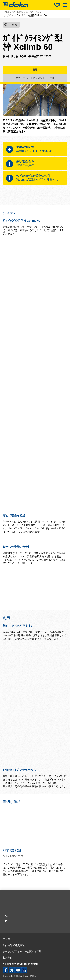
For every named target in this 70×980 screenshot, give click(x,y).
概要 (35, 70)
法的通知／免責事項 (14, 945)
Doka (6, 12)
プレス (6, 939)
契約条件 (8, 958)
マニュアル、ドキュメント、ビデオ (35, 78)
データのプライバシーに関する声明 (22, 951)
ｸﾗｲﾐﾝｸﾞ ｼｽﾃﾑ (33, 12)
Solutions (17, 12)
